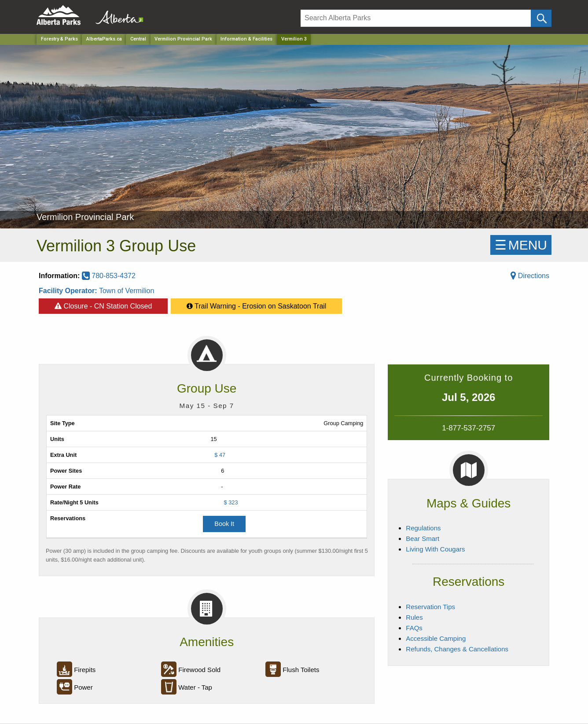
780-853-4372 (109, 276)
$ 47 (220, 455)
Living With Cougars (435, 549)
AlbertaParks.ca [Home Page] (104, 39)
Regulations (423, 528)
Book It (224, 524)
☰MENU (521, 245)
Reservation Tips (430, 607)
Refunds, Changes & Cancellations (457, 649)
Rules (414, 617)
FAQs (414, 628)
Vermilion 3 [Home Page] (294, 39)
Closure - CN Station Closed (103, 304)
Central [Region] (138, 39)
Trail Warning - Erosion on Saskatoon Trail (257, 304)
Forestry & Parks (59, 39)
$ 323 (231, 502)
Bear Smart (423, 538)
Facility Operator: (69, 291)
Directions (530, 276)
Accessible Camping (436, 638)
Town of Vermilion (127, 291)
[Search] (416, 18)
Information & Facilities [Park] (246, 39)
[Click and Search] (541, 18)
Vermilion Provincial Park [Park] (183, 39)
